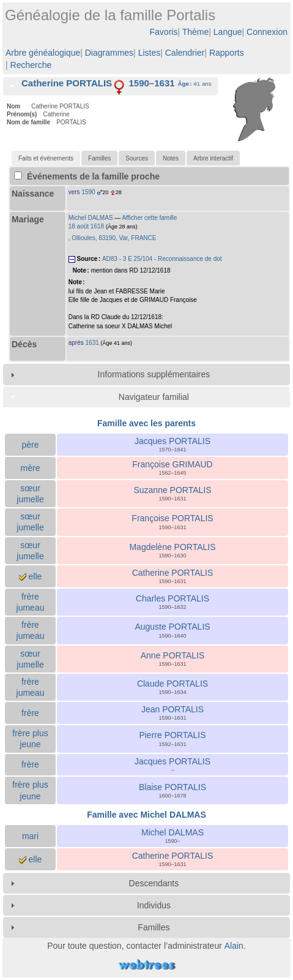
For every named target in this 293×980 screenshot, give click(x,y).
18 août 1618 (86, 226)
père (30, 445)
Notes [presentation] (171, 158)
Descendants (154, 883)
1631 (92, 343)
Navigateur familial (154, 397)
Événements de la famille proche (87, 176)
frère (30, 713)
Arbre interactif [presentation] (213, 158)
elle (31, 576)
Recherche (31, 65)
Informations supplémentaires (154, 374)
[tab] (110, 86)
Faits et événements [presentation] (46, 158)
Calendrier (185, 53)
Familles (154, 927)
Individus (154, 905)
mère (31, 468)
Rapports (227, 53)
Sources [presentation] (137, 158)
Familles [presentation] (99, 158)
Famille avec (146, 815)
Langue (228, 32)
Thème (196, 32)
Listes (150, 53)
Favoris (164, 32)
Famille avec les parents (146, 423)
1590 (88, 192)
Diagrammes (109, 53)
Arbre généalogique (43, 53)
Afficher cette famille (150, 218)
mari (30, 836)
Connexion (267, 32)
